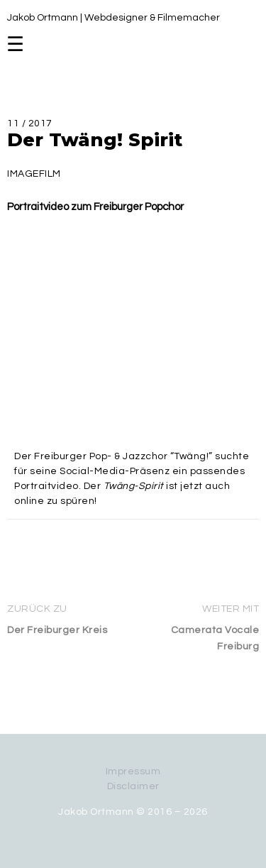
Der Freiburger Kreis (57, 630)
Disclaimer (133, 786)
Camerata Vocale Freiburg (215, 638)
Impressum (133, 771)
